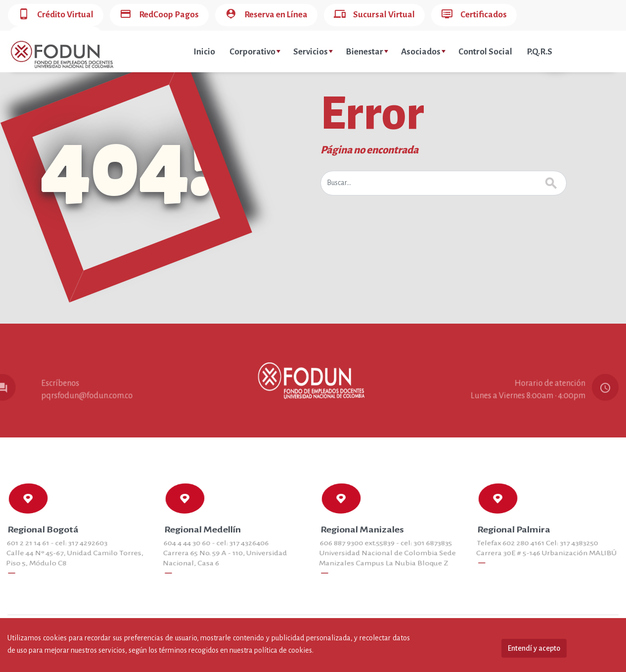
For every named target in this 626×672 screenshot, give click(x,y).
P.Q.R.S (539, 52)
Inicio (204, 52)
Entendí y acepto (534, 648)
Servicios (313, 52)
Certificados (474, 15)
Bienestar (367, 52)
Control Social (485, 52)
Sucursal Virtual (374, 15)
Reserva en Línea (266, 15)
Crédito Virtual (56, 15)
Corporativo (255, 52)
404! (127, 166)
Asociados (423, 52)
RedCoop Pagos (159, 15)
